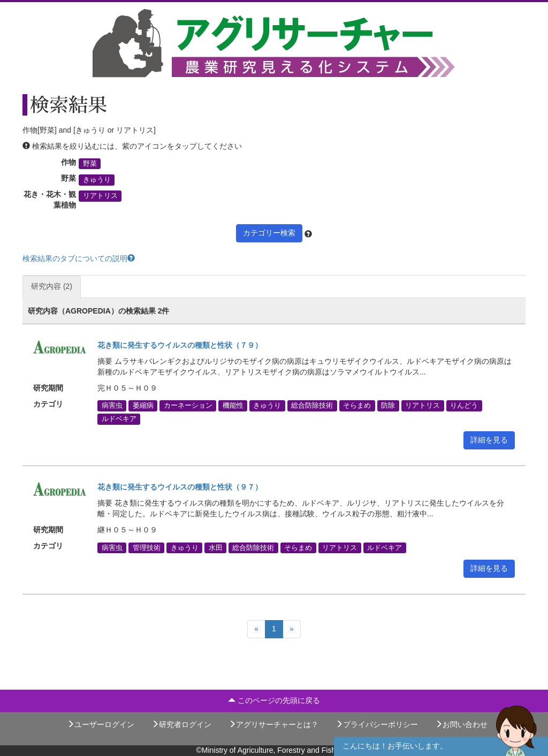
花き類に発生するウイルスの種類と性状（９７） (180, 487)
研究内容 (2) (52, 286)
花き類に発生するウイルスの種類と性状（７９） (180, 345)
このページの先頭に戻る (274, 700)
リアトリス (100, 196)
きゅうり (97, 180)
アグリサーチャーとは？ (273, 724)
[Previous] (256, 629)
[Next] (292, 629)
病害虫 (112, 406)
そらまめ (357, 406)
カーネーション (188, 406)
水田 (216, 547)
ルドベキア (119, 419)
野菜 (90, 164)
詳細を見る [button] (489, 440)
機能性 (233, 406)
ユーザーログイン (101, 724)
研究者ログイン (181, 724)
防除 (388, 406)
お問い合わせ (461, 724)
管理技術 (147, 547)
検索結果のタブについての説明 (79, 258)
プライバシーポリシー (377, 724)
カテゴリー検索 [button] (269, 233)
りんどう (464, 406)
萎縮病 (143, 406)
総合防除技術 (312, 406)
